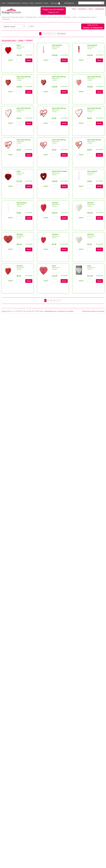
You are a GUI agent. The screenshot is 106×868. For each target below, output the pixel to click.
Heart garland (57, 45)
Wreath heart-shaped (59, 171)
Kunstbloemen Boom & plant (87, 17)
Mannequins (6, 19)
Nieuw (91, 9)
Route (32, 3)
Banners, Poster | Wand (54, 17)
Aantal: (46, 60)
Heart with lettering (23, 77)
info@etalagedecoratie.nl (51, 311)
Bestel (29, 60)
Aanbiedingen (100, 9)
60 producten (62, 34)
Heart (19, 45)
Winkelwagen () (69, 3)
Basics (75, 17)
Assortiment (82, 9)
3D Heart (55, 203)
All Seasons (42, 17)
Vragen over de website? (53, 11)
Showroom (25, 3)
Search (102, 3)
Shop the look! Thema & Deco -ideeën (13, 17)
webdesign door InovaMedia (66, 311)
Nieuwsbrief (39, 3)
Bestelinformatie (87, 311)
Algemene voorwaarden (98, 311)
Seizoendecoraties (31, 17)
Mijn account (54, 3)
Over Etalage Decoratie (13, 3)
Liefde (21, 40)
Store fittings (67, 17)
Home (3, 3)
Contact (46, 3)
